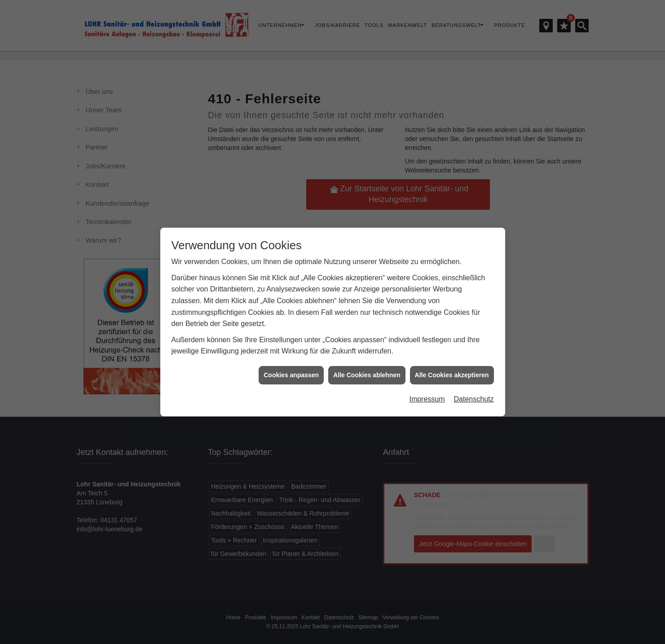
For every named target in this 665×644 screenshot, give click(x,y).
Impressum (427, 395)
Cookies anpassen (291, 371)
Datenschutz (474, 395)
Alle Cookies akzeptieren (452, 371)
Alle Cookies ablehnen (367, 371)
